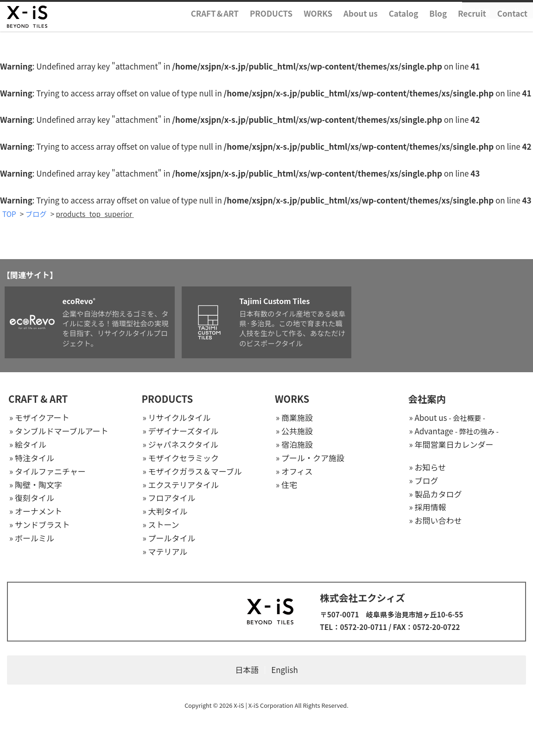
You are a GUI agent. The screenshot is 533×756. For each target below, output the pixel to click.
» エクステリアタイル (181, 485)
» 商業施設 (294, 418)
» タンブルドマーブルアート (59, 431)
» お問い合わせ (436, 521)
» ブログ (424, 481)
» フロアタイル (169, 499)
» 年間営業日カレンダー (451, 445)
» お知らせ (428, 467)
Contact (512, 29)
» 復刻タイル (32, 499)
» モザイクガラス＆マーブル (192, 472)
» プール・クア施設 (310, 458)
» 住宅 (286, 485)
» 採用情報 (428, 508)
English (514, 13)
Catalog (404, 29)
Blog (438, 29)
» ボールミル (32, 539)
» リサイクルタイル (177, 418)
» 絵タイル (28, 445)
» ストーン (161, 525)
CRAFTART (215, 29)
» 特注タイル (32, 458)
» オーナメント (36, 512)
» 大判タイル (165, 512)
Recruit (472, 29)
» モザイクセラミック (181, 458)
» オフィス (294, 472)
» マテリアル (165, 552)
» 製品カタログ (436, 494)
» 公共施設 (294, 431)
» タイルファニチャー (48, 472)
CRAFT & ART (38, 400)
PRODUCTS (271, 29)
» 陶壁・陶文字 (36, 485)
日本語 (480, 13)
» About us (447, 418)
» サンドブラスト (40, 525)
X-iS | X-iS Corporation (263, 706)
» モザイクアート (39, 418)
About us (361, 29)
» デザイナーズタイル (181, 431)
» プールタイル (169, 539)
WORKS (318, 29)
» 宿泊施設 (294, 445)
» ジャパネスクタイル (181, 445)
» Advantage (454, 431)
